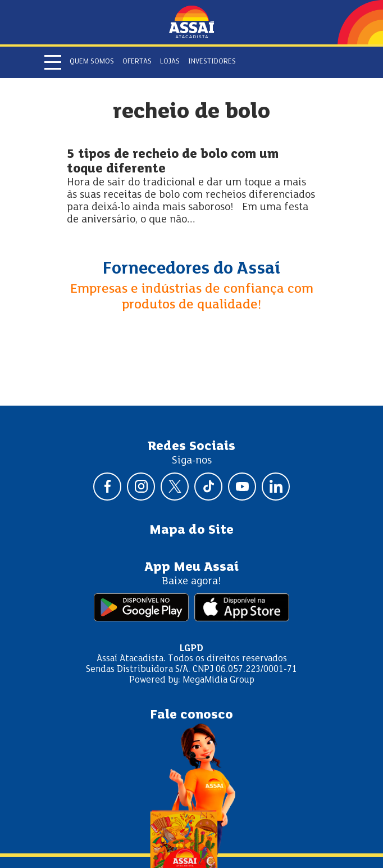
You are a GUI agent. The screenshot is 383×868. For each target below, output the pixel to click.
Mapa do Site (191, 530)
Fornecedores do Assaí (191, 269)
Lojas (170, 62)
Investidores (212, 62)
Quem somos (92, 62)
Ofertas (137, 62)
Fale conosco (191, 715)
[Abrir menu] (53, 62)
